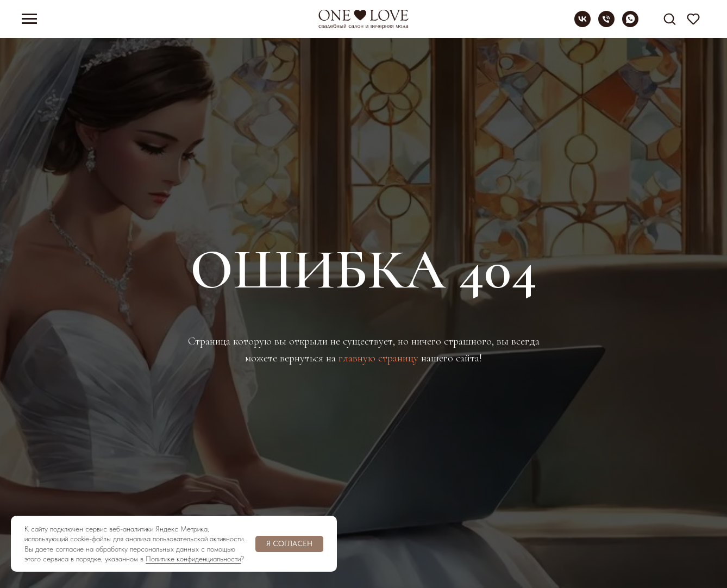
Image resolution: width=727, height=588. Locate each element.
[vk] (582, 24)
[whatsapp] (630, 24)
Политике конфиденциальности (193, 559)
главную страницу (378, 358)
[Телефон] (606, 24)
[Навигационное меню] (29, 19)
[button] (669, 18)
